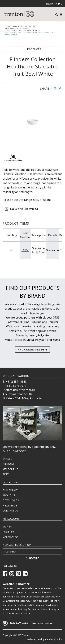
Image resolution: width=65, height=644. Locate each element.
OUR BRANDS (11, 490)
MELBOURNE (10, 469)
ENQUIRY (54, 3)
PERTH (6, 474)
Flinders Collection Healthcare (22, 31)
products (18, 26)
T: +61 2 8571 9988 (15, 382)
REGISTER (8, 532)
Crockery (30, 26)
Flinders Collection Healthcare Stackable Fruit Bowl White (30, 34)
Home (8, 26)
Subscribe (33, 558)
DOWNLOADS (11, 500)
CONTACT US (10, 511)
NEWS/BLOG (10, 505)
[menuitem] (32, 459)
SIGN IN (7, 527)
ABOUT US (9, 495)
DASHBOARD (10, 537)
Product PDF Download (21, 209)
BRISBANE (9, 464)
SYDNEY (7, 459)
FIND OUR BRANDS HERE (32, 349)
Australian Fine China (16, 28)
